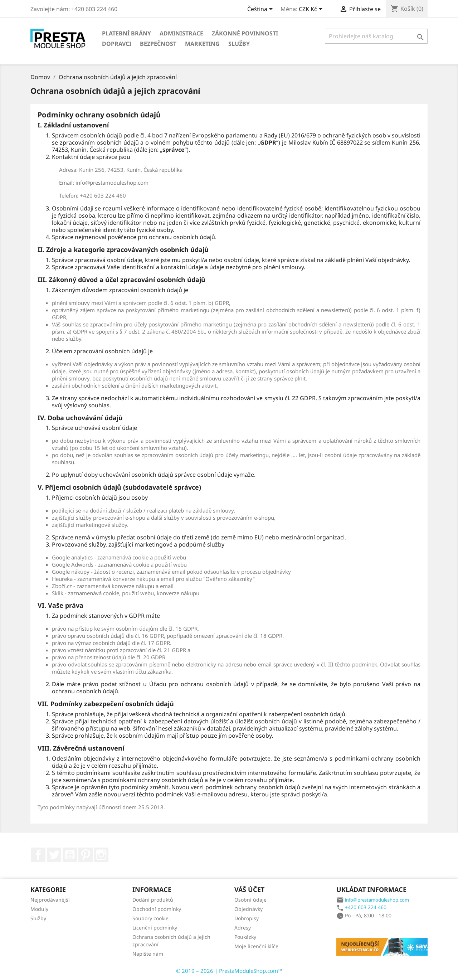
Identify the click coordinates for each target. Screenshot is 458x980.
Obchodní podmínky (157, 909)
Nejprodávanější (50, 900)
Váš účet (249, 889)
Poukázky (245, 937)
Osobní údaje (250, 900)
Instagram (101, 855)
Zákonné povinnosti (245, 33)
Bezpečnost (158, 44)
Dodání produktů (153, 900)
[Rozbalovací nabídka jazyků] (261, 10)
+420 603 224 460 (366, 907)
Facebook (38, 855)
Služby (239, 44)
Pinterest (86, 855)
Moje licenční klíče (256, 946)
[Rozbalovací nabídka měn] (312, 10)
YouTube (70, 855)
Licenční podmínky (155, 928)
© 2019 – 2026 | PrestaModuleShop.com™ (229, 971)
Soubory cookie (150, 918)
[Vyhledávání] (376, 36)
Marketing (202, 44)
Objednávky (249, 909)
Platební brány (126, 33)
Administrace (181, 33)
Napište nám (148, 954)
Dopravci (117, 44)
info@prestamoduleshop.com (377, 900)
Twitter (54, 855)
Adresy (243, 928)
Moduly (39, 909)
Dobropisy (247, 918)
